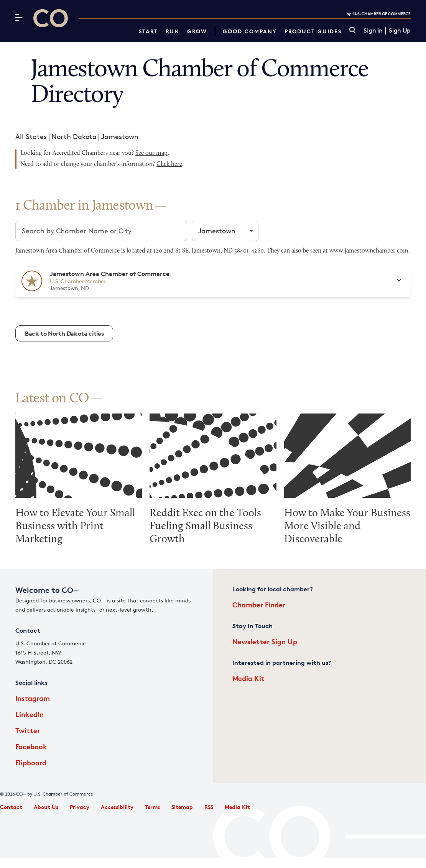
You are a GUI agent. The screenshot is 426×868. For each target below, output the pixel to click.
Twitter (28, 730)
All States (31, 136)
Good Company (250, 31)
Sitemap (182, 807)
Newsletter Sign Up (265, 641)
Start (148, 31)
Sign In (373, 31)
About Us (46, 807)
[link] (353, 31)
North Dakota (74, 136)
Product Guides (313, 31)
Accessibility (117, 807)
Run (173, 31)
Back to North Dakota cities (64, 333)
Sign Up (400, 31)
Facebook (31, 746)
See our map (151, 153)
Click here (169, 164)
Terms (152, 807)
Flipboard (31, 762)
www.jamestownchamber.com (369, 251)
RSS (209, 807)
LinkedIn (30, 714)
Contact (11, 807)
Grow (197, 31)
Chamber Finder (259, 605)
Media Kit (248, 678)
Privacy (80, 807)
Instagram (33, 698)
